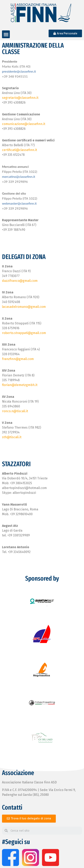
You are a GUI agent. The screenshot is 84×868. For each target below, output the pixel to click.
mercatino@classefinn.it (19, 176)
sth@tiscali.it (12, 437)
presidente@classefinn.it (19, 71)
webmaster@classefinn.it (19, 203)
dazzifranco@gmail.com (20, 281)
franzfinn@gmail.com (18, 359)
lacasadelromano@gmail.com (24, 307)
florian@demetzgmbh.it (20, 385)
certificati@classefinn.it (19, 150)
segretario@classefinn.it (20, 98)
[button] (6, 34)
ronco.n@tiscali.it (15, 411)
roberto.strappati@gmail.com (24, 333)
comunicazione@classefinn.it (24, 124)
